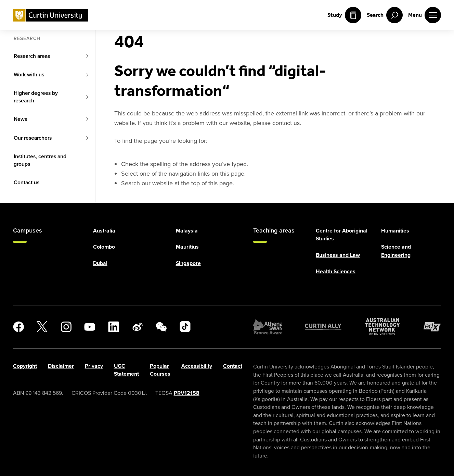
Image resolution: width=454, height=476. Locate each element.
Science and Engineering (396, 251)
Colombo (104, 247)
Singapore (188, 263)
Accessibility (197, 366)
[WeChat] (161, 327)
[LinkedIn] (114, 327)
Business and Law (338, 255)
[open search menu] (385, 15)
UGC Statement (126, 370)
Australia (104, 230)
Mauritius (187, 247)
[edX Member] (432, 327)
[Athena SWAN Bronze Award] (268, 327)
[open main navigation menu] (425, 15)
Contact (233, 366)
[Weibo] (138, 327)
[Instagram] (66, 327)
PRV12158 (187, 393)
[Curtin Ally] (323, 327)
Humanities (395, 230)
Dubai (100, 263)
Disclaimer (61, 366)
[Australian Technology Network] (382, 327)
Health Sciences (336, 271)
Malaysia (187, 230)
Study (344, 15)
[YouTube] (90, 327)
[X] (42, 327)
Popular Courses (160, 370)
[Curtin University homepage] (51, 15)
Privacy (94, 366)
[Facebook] (18, 327)
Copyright (25, 366)
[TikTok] (185, 327)
